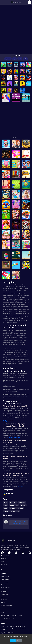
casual (12, 505)
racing (5, 505)
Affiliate (3, 603)
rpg (17, 505)
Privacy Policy (5, 594)
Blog (2, 561)
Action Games (5, 576)
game (26, 452)
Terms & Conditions (7, 606)
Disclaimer (4, 597)
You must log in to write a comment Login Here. (19, 522)
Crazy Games (5, 585)
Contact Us (4, 564)
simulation (13, 508)
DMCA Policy (5, 600)
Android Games (6, 588)
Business (3, 567)
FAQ (2, 570)
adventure (13, 502)
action (5, 502)
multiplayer (22, 502)
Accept (13, 641)
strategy (21, 508)
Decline (19, 641)
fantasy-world (15, 511)
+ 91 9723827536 (9, 633)
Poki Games (4, 582)
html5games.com (8, 421)
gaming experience (15, 437)
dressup (23, 505)
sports (6, 508)
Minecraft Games (6, 579)
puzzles (6, 511)
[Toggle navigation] (3, 2)
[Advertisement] (16, 120)
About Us (4, 558)
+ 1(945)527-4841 (9, 618)
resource (20, 487)
